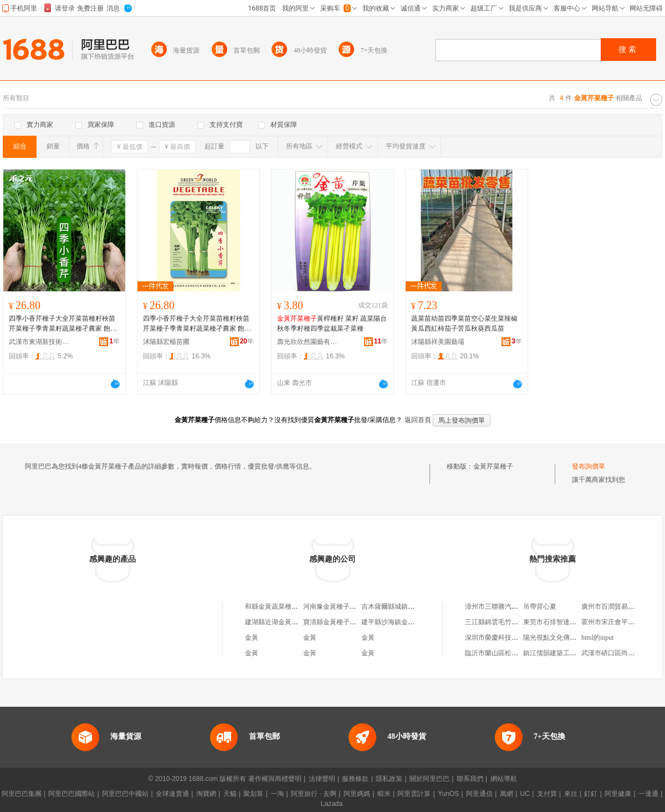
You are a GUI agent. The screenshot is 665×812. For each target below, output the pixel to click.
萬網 (507, 794)
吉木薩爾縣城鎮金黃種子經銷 (405, 607)
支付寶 (547, 794)
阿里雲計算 (414, 794)
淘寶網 (206, 794)
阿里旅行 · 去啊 (314, 794)
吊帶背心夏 (540, 607)
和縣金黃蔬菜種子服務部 (282, 607)
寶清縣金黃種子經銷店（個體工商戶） (360, 622)
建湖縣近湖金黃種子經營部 (285, 622)
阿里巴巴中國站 (125, 794)
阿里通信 (479, 794)
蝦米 (384, 794)
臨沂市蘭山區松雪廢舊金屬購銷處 (515, 653)
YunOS (448, 794)
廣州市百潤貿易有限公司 (618, 607)
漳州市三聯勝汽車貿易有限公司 (511, 607)
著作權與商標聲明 (275, 779)
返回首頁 (418, 420)
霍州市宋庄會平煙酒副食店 (621, 622)
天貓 (230, 794)
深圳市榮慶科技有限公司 (502, 638)
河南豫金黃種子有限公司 (340, 607)
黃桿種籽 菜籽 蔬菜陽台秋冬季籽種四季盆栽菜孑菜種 (332, 323)
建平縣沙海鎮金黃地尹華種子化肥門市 (418, 622)
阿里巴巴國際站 (71, 794)
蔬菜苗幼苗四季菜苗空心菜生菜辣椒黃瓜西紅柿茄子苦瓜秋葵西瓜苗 (464, 323)
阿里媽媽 (357, 794)
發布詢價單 (589, 466)
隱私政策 (389, 779)
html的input (598, 638)
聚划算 (253, 794)
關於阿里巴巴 (429, 779)
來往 (571, 794)
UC (525, 794)
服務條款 (355, 779)
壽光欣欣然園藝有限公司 (308, 342)
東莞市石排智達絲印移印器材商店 (573, 622)
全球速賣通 (172, 794)
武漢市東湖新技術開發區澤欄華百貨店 (39, 342)
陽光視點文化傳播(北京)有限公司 (572, 638)
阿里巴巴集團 (22, 794)
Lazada (332, 804)
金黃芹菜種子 (493, 466)
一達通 (648, 794)
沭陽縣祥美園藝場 (438, 342)
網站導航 (504, 779)
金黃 (252, 638)
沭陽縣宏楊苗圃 (166, 342)
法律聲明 (322, 779)
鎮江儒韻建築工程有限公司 (563, 653)
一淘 (277, 794)
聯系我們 (470, 779)
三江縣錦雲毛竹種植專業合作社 (511, 622)
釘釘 (591, 794)
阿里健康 (618, 794)
